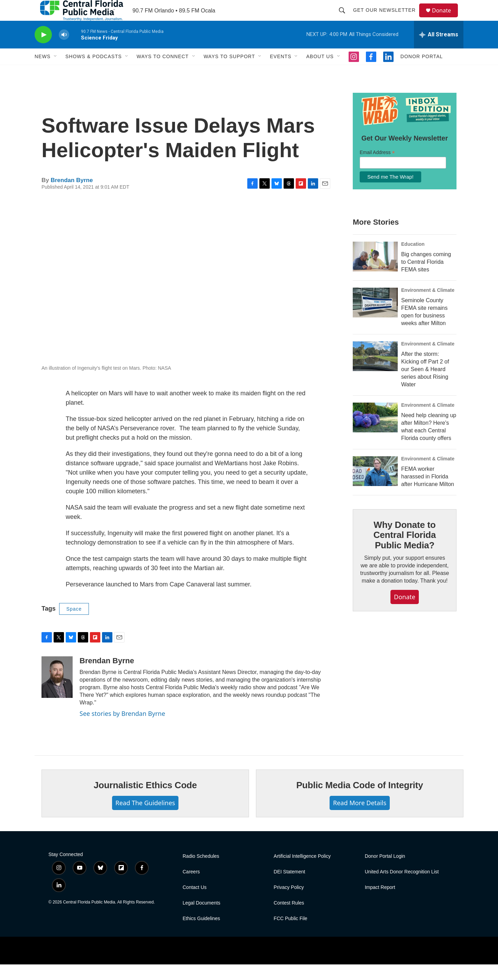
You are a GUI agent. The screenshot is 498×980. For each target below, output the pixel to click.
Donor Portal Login (385, 872)
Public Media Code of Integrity (360, 801)
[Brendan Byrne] (57, 693)
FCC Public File (290, 934)
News (43, 72)
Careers (191, 887)
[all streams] (439, 50)
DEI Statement (289, 887)
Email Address (377, 168)
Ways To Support (229, 72)
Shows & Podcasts (94, 72)
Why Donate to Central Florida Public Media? (405, 551)
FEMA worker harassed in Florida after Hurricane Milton (428, 492)
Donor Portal (422, 72)
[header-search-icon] (345, 18)
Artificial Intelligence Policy (302, 872)
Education (413, 260)
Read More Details (360, 818)
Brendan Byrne (72, 196)
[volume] (64, 50)
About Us (320, 72)
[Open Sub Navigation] (56, 72)
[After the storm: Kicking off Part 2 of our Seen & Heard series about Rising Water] (375, 372)
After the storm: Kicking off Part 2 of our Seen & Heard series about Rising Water (425, 385)
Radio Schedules (201, 872)
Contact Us (195, 903)
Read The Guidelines (145, 818)
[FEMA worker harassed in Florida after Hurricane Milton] (375, 487)
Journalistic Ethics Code (145, 801)
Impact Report (380, 903)
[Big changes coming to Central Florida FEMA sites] (375, 272)
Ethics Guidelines (201, 934)
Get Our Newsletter (388, 18)
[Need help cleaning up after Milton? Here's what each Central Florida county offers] (375, 433)
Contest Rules (289, 919)
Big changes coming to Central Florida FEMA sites (426, 277)
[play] (43, 50)
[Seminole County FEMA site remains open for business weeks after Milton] (375, 318)
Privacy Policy (289, 903)
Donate (446, 18)
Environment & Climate (428, 306)
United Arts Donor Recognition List (402, 887)
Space (74, 624)
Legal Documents (201, 919)
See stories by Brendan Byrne (122, 729)
